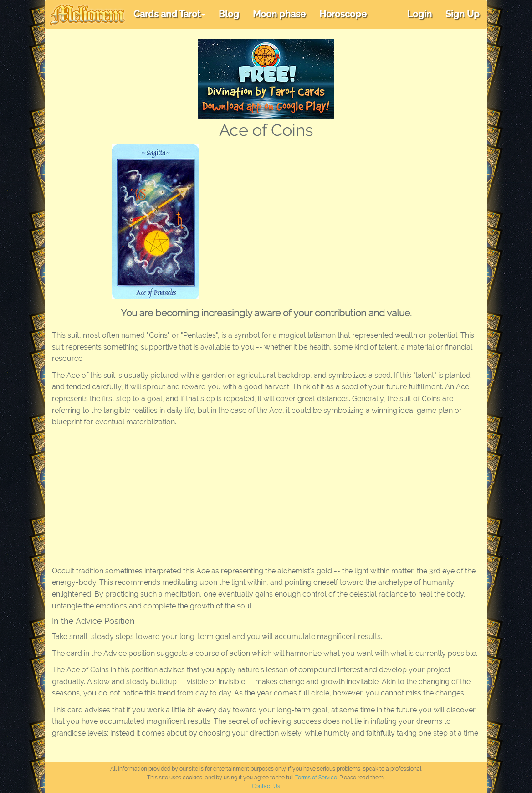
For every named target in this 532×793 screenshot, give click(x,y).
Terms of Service (316, 778)
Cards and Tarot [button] (169, 14)
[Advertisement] (358, 213)
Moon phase (279, 14)
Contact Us (266, 786)
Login (419, 14)
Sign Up (463, 14)
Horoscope (343, 14)
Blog (229, 14)
